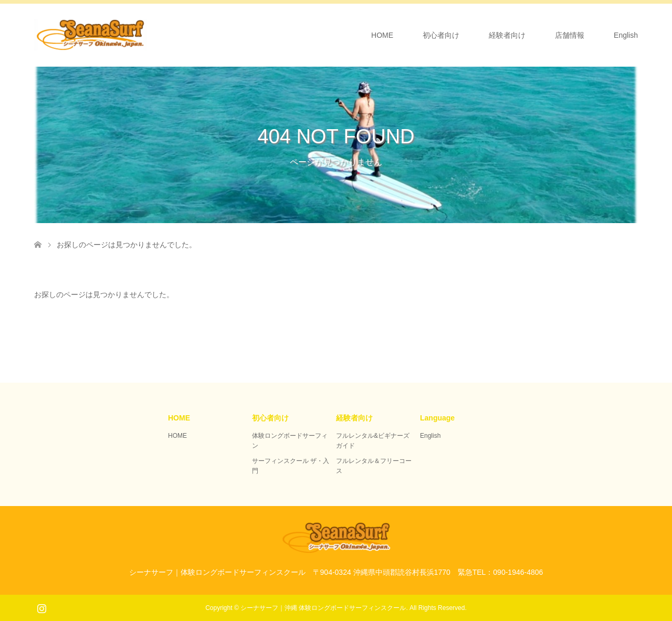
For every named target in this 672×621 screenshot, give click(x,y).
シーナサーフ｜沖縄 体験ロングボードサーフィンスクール (323, 608)
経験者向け (507, 35)
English (626, 35)
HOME (382, 35)
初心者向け (441, 35)
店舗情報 (570, 35)
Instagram (41, 607)
